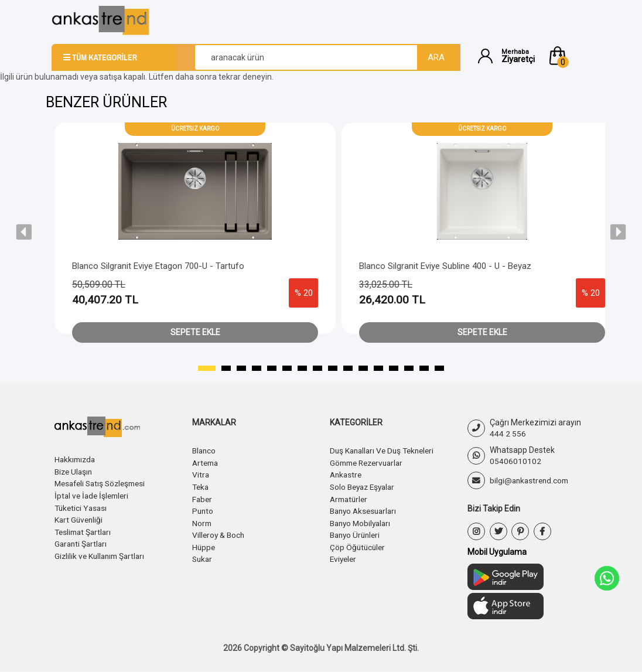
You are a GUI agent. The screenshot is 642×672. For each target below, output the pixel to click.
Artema (206, 462)
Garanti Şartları (82, 541)
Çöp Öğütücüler (358, 544)
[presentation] (24, 232)
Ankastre (347, 474)
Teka (201, 486)
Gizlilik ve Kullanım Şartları (102, 553)
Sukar (203, 556)
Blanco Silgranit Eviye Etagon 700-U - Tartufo (158, 266)
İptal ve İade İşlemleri (94, 494)
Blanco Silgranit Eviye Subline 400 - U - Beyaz (445, 266)
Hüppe (204, 544)
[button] (569, 56)
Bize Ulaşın (75, 471)
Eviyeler (344, 556)
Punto (203, 509)
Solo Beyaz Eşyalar (365, 486)
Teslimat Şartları (85, 530)
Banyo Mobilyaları (362, 521)
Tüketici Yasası (82, 506)
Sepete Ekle (195, 332)
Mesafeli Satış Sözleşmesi (103, 483)
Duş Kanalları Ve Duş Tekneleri (385, 451)
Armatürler (350, 497)
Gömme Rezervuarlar (370, 462)
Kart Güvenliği (80, 518)
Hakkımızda (76, 459)
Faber (203, 497)
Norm (202, 521)
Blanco (205, 451)
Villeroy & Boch (219, 533)
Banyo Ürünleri (357, 533)
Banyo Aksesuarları (366, 509)
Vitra (201, 474)
